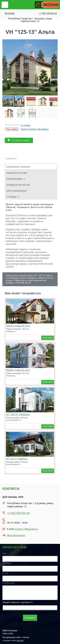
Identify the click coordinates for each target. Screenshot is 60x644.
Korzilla (20, 640)
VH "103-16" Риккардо (18, 414)
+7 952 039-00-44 (48, 13)
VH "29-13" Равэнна (17, 459)
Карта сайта (8, 633)
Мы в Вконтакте (16, 535)
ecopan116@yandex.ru (26, 529)
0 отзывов (25, 125)
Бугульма (10, 13)
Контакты (11, 488)
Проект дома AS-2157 (18, 326)
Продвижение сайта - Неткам (16, 637)
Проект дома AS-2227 (18, 370)
